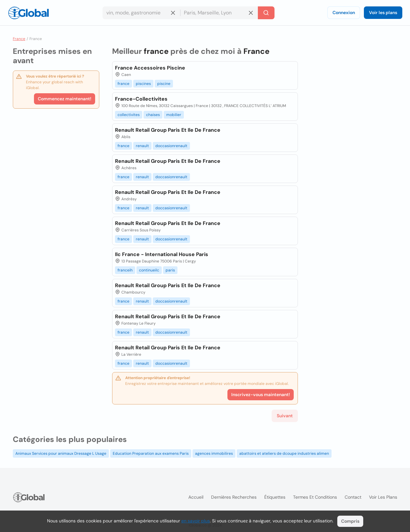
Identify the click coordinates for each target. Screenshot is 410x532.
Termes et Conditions (315, 497)
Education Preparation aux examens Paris (151, 453)
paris (170, 270)
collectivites (129, 115)
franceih (125, 270)
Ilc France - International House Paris (162, 254)
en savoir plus (196, 521)
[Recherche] (266, 13)
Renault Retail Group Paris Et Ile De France (168, 130)
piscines (143, 84)
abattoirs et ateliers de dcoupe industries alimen (284, 453)
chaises (153, 115)
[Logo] (29, 13)
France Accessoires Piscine (150, 68)
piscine (164, 84)
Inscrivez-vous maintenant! (261, 395)
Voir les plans (383, 12)
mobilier (174, 115)
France (19, 39)
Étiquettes (275, 497)
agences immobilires (214, 453)
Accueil (196, 497)
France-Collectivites (141, 99)
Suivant (285, 416)
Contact (353, 497)
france (123, 84)
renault (142, 146)
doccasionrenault (171, 146)
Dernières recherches (234, 497)
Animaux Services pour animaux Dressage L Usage (61, 453)
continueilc (149, 270)
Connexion (344, 12)
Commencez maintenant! (65, 99)
